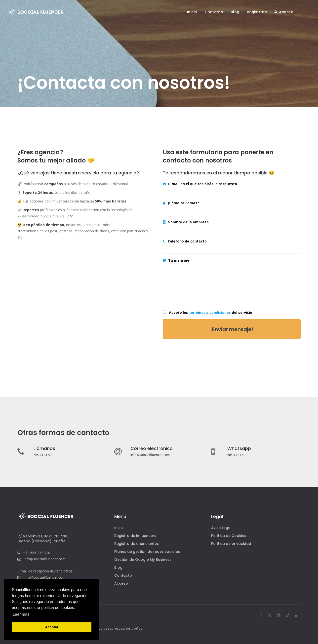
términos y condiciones (210, 312)
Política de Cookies (229, 536)
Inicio (119, 528)
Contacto (123, 575)
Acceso (121, 583)
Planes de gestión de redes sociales (147, 552)
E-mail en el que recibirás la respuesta (200, 184)
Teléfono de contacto (185, 241)
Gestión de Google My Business (143, 560)
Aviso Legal (221, 528)
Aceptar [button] (52, 627)
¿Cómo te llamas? (181, 203)
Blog (118, 567)
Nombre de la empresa (186, 222)
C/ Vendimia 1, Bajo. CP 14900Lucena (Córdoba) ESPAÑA (43, 539)
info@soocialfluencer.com (150, 455)
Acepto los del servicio (210, 312)
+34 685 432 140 (37, 553)
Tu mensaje (176, 260)
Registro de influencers (135, 536)
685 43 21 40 (42, 455)
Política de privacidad (231, 544)
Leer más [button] (21, 614)
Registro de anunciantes (137, 544)
